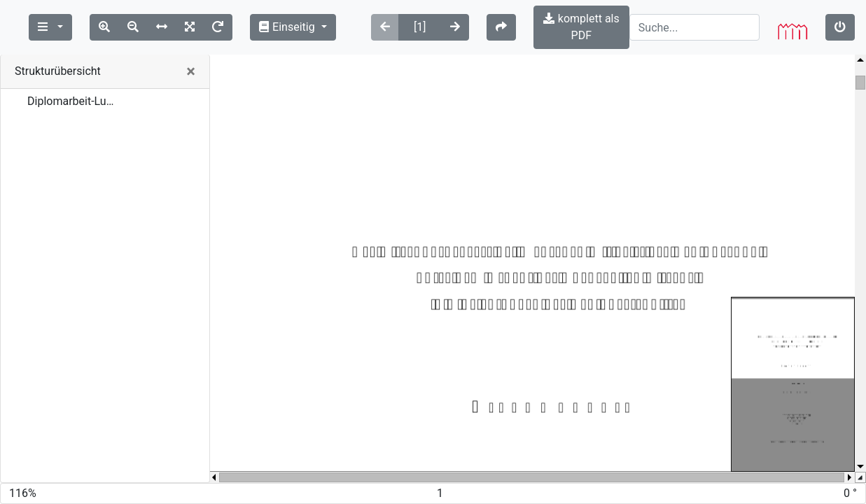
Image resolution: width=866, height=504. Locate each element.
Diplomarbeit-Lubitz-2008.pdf (73, 84)
